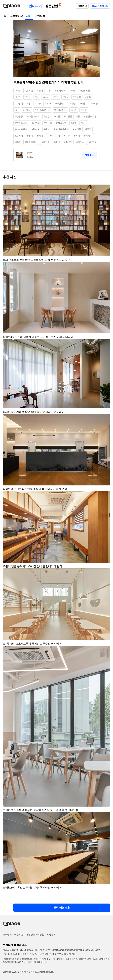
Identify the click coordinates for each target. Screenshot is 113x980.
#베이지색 (55, 136)
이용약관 (19, 934)
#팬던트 (48, 123)
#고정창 (77, 97)
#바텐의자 (60, 103)
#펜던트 (36, 123)
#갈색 (88, 129)
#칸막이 (93, 142)
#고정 (88, 97)
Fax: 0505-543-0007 (13, 954)
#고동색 (19, 136)
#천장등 (19, 116)
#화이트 (36, 129)
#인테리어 (60, 91)
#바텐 (73, 103)
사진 (29, 16)
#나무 (67, 136)
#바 (17, 110)
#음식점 (29, 91)
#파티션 (80, 142)
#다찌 (74, 110)
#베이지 (41, 136)
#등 (78, 116)
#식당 (18, 91)
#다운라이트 (33, 116)
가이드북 (40, 16)
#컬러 (30, 136)
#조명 (84, 110)
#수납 (57, 142)
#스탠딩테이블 (42, 110)
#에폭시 (88, 136)
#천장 (47, 116)
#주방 (73, 91)
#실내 (40, 91)
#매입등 (68, 116)
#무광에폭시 (31, 142)
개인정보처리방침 (35, 934)
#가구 (38, 103)
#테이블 (94, 103)
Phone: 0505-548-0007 (89, 950)
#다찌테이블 (60, 110)
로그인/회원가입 (100, 6)
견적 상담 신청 (62, 908)
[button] (106, 189)
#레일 (74, 123)
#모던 (84, 123)
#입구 (46, 97)
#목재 (77, 136)
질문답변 (52, 5)
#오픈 (28, 97)
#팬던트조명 (90, 116)
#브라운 (77, 129)
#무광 (18, 142)
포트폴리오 (16, 16)
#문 (37, 97)
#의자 (48, 103)
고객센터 (7, 934)
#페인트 (46, 142)
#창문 (66, 97)
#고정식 (19, 103)
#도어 (56, 97)
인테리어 (35, 6)
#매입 (57, 116)
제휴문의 (82, 6)
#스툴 (83, 103)
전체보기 (89, 155)
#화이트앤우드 (61, 129)
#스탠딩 (27, 110)
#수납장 (68, 142)
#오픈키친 (85, 91)
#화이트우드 (21, 129)
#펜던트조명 (21, 123)
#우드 (47, 129)
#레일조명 (61, 123)
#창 (29, 103)
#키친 (18, 97)
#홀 (49, 91)
